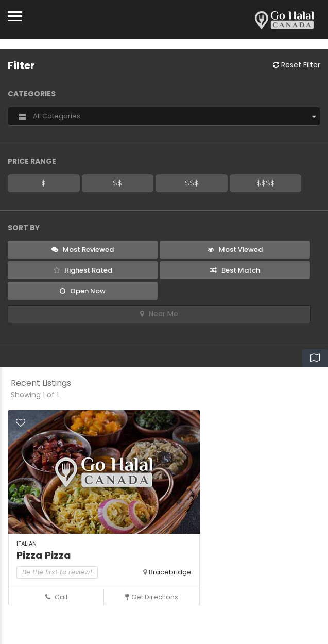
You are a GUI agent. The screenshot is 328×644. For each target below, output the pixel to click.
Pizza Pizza (44, 556)
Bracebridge (170, 572)
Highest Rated (83, 270)
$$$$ (266, 183)
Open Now (83, 291)
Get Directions (152, 597)
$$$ (192, 183)
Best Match (235, 270)
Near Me (159, 314)
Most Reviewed (83, 250)
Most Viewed (235, 250)
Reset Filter (297, 65)
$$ (117, 183)
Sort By (24, 228)
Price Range (32, 161)
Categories (32, 94)
